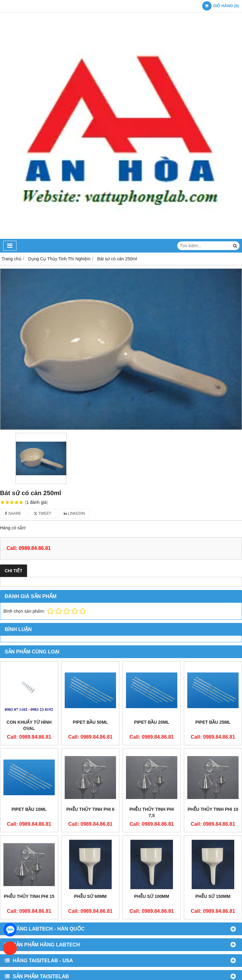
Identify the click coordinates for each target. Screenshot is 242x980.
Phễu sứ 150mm (213, 896)
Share (13, 513)
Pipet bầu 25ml (213, 722)
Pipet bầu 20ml (152, 722)
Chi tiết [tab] (14, 571)
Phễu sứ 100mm (151, 896)
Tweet (42, 513)
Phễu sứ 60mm (90, 896)
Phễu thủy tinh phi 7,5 (152, 812)
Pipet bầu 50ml (90, 722)
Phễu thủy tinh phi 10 (213, 809)
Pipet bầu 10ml (29, 809)
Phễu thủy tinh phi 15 (29, 896)
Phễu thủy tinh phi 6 (90, 809)
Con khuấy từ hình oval (29, 725)
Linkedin (74, 513)
